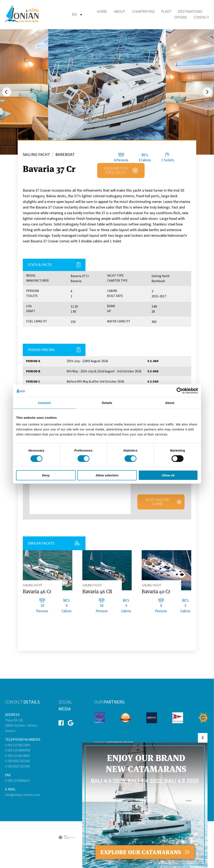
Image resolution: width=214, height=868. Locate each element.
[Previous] (7, 92)
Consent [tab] (44, 403)
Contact (201, 17)
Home (102, 12)
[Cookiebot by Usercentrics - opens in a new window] (180, 391)
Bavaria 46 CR (97, 591)
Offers (180, 17)
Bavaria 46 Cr (37, 591)
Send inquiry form (157, 502)
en (74, 15)
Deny (46, 475)
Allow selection (107, 475)
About (119, 12)
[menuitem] (74, 15)
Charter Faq (143, 12)
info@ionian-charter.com (22, 795)
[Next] (207, 92)
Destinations (190, 12)
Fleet (166, 12)
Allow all (168, 475)
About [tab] (170, 403)
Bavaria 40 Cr (156, 591)
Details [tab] (107, 403)
